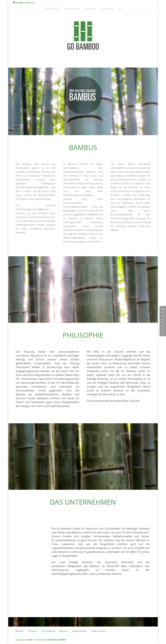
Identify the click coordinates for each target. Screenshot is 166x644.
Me (30, 640)
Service (91, 9)
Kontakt (107, 9)
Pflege (33, 631)
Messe (20, 631)
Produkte (73, 9)
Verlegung (48, 631)
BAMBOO (53, 9)
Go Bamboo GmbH (56, 640)
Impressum (98, 631)
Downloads (80, 631)
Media (64, 631)
